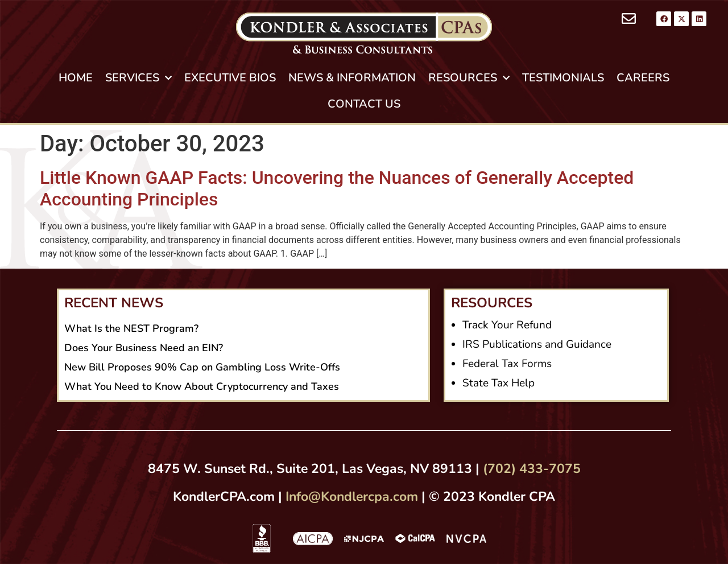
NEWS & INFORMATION (352, 78)
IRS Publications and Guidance (537, 344)
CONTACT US (364, 104)
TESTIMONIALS (563, 78)
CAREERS (643, 78)
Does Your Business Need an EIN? (144, 348)
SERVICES (138, 78)
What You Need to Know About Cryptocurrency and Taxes (202, 386)
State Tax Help (499, 383)
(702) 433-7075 (532, 469)
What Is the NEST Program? (131, 328)
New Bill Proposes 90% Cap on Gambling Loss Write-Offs (202, 367)
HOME (76, 78)
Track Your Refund (507, 325)
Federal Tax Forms (507, 364)
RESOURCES (469, 78)
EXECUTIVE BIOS (230, 78)
